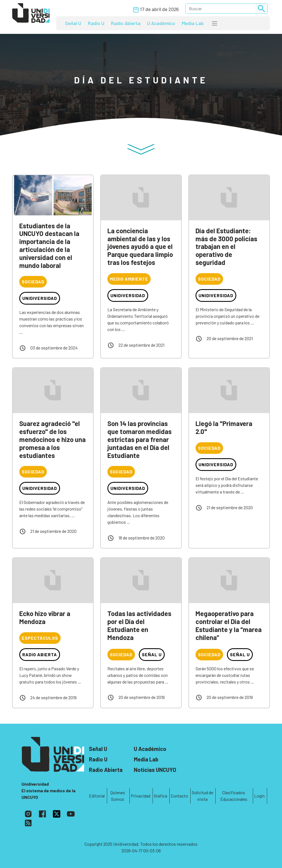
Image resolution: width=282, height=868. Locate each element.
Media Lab (193, 23)
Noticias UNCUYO (155, 770)
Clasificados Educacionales (234, 796)
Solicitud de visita (202, 796)
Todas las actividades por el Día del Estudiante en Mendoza (139, 625)
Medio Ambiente (129, 279)
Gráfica (161, 796)
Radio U (96, 23)
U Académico (161, 23)
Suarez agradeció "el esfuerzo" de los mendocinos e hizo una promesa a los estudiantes (52, 439)
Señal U (73, 23)
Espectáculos (40, 638)
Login (259, 796)
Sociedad (33, 282)
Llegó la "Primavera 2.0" (224, 427)
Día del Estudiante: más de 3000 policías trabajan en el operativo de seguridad (226, 246)
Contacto (179, 796)
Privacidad (141, 796)
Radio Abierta (126, 23)
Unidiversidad (40, 298)
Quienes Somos (118, 796)
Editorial (97, 796)
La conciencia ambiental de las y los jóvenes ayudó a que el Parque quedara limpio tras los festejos (140, 246)
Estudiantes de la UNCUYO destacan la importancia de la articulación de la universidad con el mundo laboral (49, 246)
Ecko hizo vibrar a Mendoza (45, 617)
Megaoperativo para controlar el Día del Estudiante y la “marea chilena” (229, 625)
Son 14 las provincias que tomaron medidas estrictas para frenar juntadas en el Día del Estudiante (139, 439)
